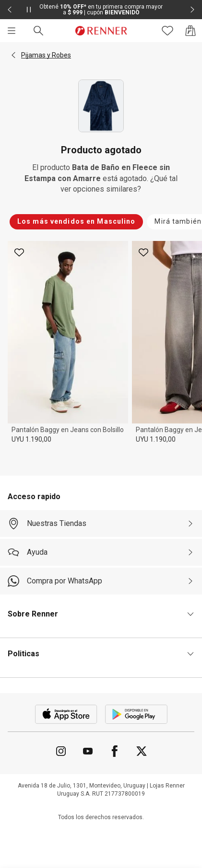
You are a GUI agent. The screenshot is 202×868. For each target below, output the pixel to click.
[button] (13, 55)
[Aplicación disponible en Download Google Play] (136, 714)
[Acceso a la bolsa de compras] (190, 31)
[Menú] (12, 31)
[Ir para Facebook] (115, 751)
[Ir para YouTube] (88, 751)
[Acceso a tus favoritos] (167, 31)
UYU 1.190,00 (31, 439)
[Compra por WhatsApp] (101, 581)
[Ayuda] (101, 552)
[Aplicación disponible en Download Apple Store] (66, 714)
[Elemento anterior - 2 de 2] (10, 10)
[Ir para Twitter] (142, 751)
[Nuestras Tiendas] (101, 524)
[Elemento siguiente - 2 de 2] (192, 10)
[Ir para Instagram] (61, 751)
